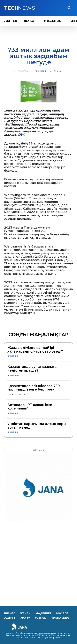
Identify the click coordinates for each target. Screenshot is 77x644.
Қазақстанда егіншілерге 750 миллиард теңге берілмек (34, 388)
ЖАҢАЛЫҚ (41, 71)
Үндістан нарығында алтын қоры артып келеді (37, 426)
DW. (21, 134)
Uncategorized (17, 394)
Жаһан (58, 71)
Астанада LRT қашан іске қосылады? (30, 407)
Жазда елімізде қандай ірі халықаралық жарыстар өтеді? (35, 350)
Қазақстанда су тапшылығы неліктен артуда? (32, 369)
